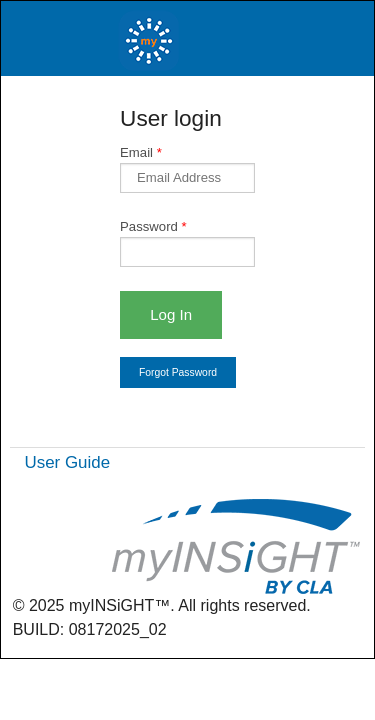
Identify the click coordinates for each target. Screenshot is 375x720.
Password (153, 226)
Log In (171, 314)
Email (141, 152)
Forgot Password (178, 372)
